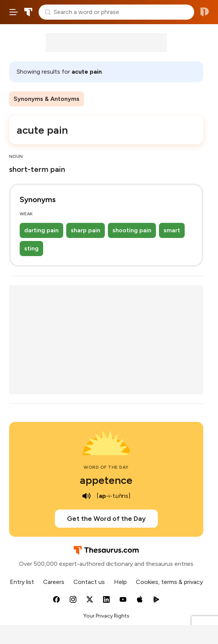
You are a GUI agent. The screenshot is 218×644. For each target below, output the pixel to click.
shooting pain (132, 230)
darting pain (41, 230)
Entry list (22, 582)
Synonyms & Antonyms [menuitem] (47, 99)
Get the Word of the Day (106, 519)
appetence (106, 480)
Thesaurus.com (28, 12)
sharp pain (86, 230)
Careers (54, 582)
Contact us (89, 582)
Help (120, 582)
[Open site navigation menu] (14, 12)
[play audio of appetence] (87, 496)
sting (31, 248)
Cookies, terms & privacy (169, 582)
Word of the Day (106, 467)
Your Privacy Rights (106, 616)
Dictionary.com (205, 12)
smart (172, 230)
